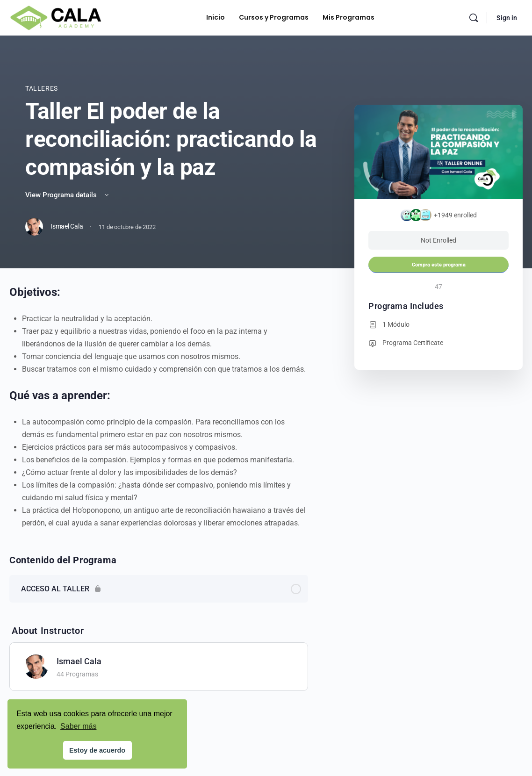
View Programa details (68, 195)
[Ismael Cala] (36, 666)
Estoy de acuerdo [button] (97, 750)
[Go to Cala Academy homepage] (56, 17)
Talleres (42, 88)
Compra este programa (439, 265)
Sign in (507, 18)
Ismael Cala (79, 661)
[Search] (474, 18)
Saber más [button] (78, 726)
